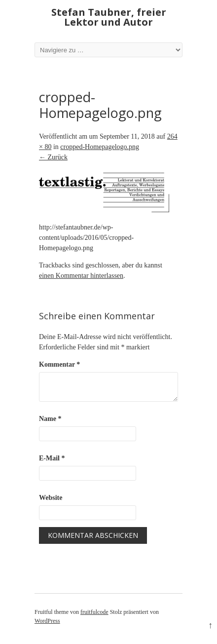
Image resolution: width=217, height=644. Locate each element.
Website (51, 498)
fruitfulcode (94, 612)
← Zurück (53, 157)
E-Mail (52, 458)
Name (50, 419)
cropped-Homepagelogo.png (100, 147)
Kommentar (59, 364)
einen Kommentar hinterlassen (81, 276)
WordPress (47, 621)
